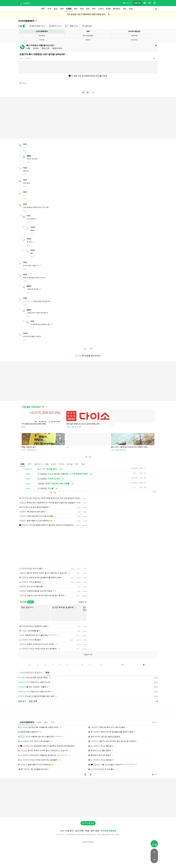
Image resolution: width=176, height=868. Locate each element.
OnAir (54, 464)
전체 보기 (22, 701)
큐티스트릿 (37, 26)
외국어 (36, 48)
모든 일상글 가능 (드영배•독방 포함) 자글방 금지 (86, 14)
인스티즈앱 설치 (88, 823)
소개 (62, 831)
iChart (108, 9)
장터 (76, 9)
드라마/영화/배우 (26, 21)
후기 (77, 464)
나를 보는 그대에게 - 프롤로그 (34, 687)
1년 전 (21, 58)
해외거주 (46, 48)
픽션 (82, 9)
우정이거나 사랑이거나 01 (36, 682)
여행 (28, 48)
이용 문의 (69, 831)
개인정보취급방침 (108, 831)
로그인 (78, 356)
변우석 (88, 40)
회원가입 (137, 3)
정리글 (70, 464)
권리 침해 (95, 831)
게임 (124, 9)
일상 (56, 9)
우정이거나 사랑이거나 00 (36, 692)
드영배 (69, 9)
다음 (122, 665)
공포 (88, 9)
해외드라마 (57, 48)
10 (101, 665)
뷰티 (94, 9)
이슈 (49, 9)
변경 (131, 9)
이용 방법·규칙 (127, 3)
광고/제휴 (79, 831)
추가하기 (31, 602)
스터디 (101, 9)
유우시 (55, 26)
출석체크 (117, 9)
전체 (22, 464)
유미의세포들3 (88, 36)
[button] (86, 457)
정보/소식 (38, 464)
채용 (87, 831)
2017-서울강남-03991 (104, 834)
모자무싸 (134, 36)
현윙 (72, 26)
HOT (43, 9)
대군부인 (42, 36)
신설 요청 (87, 26)
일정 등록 (33, 701)
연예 (62, 9)
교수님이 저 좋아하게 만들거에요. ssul (38, 696)
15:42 (154, 722)
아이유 (42, 40)
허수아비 (134, 40)
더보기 (82, 602)
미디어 (61, 464)
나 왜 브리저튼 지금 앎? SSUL (35, 678)
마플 (47, 464)
